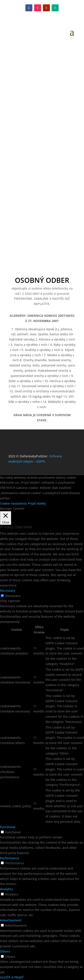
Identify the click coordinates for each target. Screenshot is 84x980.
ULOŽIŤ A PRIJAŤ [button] (12, 977)
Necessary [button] (8, 591)
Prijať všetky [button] (37, 503)
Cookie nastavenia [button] (13, 503)
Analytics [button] (7, 889)
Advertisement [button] (11, 920)
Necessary (13, 596)
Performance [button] (10, 858)
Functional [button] (8, 827)
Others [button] (5, 951)
